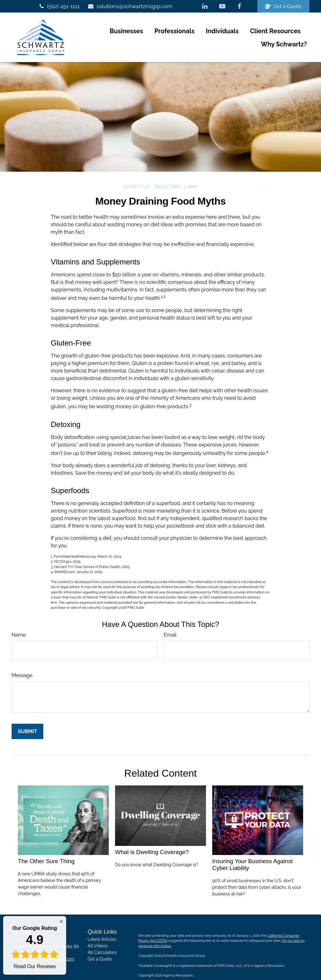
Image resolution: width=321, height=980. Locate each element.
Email (170, 621)
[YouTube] (222, 6)
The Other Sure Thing (46, 848)
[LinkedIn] (205, 6)
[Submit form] (27, 718)
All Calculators (102, 939)
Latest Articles (102, 926)
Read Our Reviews (35, 947)
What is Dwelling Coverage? (152, 839)
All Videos (98, 933)
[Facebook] (239, 6)
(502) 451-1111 (59, 6)
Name (19, 621)
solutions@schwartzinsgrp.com (130, 6)
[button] (75, 31)
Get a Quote (283, 6)
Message (22, 662)
